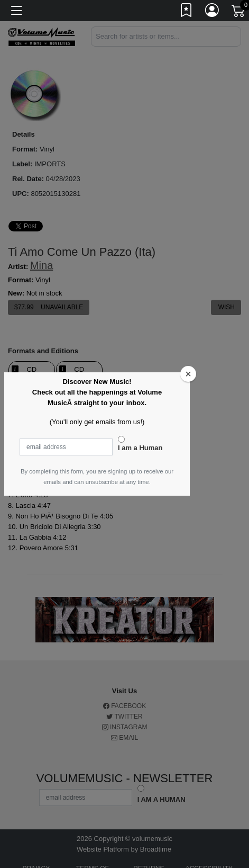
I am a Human (140, 448)
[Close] (188, 374)
